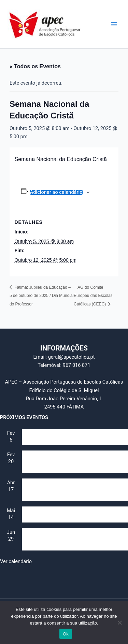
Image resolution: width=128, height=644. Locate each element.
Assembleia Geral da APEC (52, 442)
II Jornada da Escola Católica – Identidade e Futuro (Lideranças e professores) (71, 466)
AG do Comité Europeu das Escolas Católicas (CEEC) (93, 296)
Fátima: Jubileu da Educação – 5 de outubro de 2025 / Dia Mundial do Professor (41, 296)
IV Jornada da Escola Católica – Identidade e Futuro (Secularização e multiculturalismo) (72, 544)
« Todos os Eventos (35, 66)
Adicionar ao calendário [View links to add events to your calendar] (56, 192)
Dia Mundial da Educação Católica (60, 519)
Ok (66, 634)
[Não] (119, 622)
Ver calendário (16, 561)
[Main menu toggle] (114, 24)
